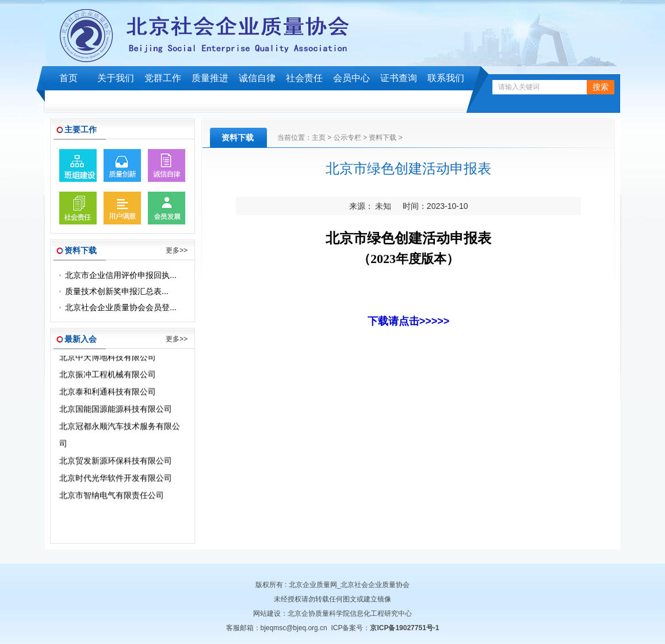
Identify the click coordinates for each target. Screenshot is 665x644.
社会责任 (304, 78)
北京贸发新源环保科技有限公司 (116, 462)
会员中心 (351, 78)
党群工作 (163, 78)
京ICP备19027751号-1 (404, 628)
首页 (68, 78)
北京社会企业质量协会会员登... (121, 307)
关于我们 (116, 78)
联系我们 (446, 78)
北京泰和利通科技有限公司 (108, 393)
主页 (319, 138)
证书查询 (399, 78)
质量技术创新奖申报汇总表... (117, 291)
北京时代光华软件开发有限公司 (116, 479)
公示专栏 (347, 138)
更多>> (177, 250)
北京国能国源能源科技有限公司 (116, 410)
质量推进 (210, 78)
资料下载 (383, 138)
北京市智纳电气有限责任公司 (112, 497)
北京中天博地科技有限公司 (108, 359)
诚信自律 (257, 78)
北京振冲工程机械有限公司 (108, 376)
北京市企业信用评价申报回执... (121, 275)
